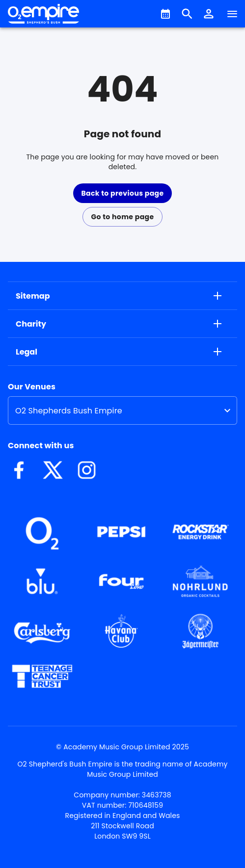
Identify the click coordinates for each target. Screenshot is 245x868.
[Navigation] (232, 14)
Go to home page (122, 217)
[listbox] (122, 410)
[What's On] (165, 14)
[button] (209, 14)
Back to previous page (122, 193)
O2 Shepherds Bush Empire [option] (69, 411)
